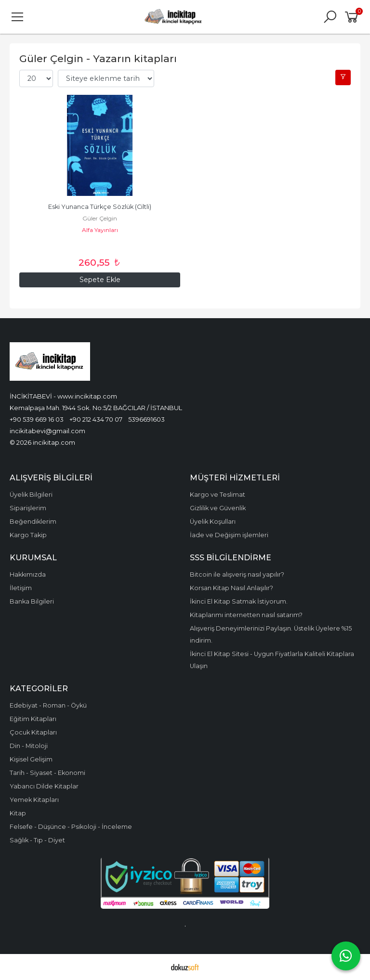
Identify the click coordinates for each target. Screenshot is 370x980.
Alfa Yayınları (100, 230)
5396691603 (146, 419)
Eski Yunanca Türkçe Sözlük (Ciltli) (100, 207)
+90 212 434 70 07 (96, 419)
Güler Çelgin (100, 218)
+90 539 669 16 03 (37, 419)
